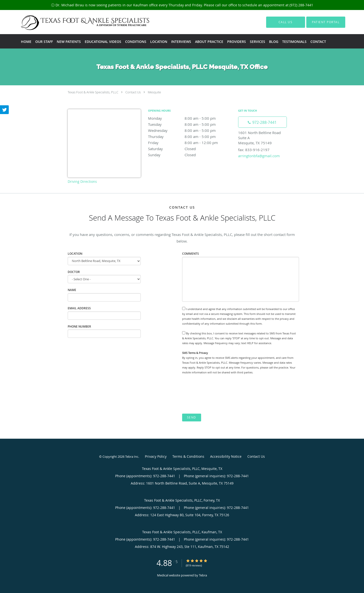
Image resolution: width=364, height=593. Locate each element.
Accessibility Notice (226, 456)
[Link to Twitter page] (4, 110)
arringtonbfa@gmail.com (259, 156)
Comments (191, 254)
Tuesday (191, 124)
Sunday (191, 155)
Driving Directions (82, 181)
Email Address (79, 308)
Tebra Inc (132, 457)
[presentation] (219, 394)
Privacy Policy (156, 456)
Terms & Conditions (188, 456)
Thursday (191, 136)
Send (192, 417)
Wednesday (191, 130)
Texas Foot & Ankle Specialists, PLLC (93, 92)
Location (75, 254)
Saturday (191, 149)
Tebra (203, 575)
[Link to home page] (76, 22)
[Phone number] (262, 122)
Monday (191, 118)
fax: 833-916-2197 (254, 150)
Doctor (74, 272)
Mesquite (154, 92)
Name (72, 290)
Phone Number (79, 326)
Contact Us (133, 92)
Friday (191, 143)
